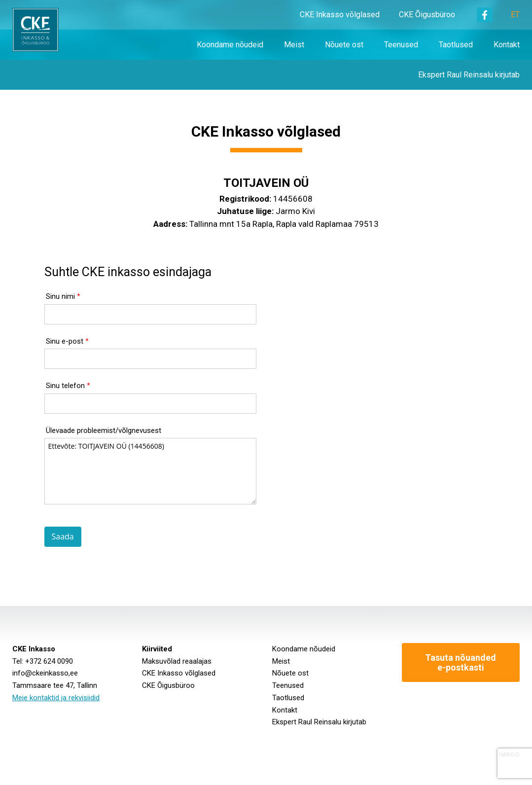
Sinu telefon (65, 386)
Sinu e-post (65, 341)
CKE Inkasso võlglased (340, 15)
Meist (281, 661)
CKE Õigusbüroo (427, 15)
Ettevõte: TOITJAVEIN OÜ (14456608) (150, 471)
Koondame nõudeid (304, 649)
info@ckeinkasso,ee (45, 673)
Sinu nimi (60, 296)
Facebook (485, 15)
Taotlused (288, 698)
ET (515, 15)
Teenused (288, 685)
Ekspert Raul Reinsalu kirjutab (319, 722)
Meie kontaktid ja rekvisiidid (56, 698)
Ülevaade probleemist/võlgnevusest (104, 430)
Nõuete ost (290, 673)
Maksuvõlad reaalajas (177, 661)
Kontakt (285, 710)
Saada (63, 536)
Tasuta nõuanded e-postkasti (461, 662)
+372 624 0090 (49, 661)
